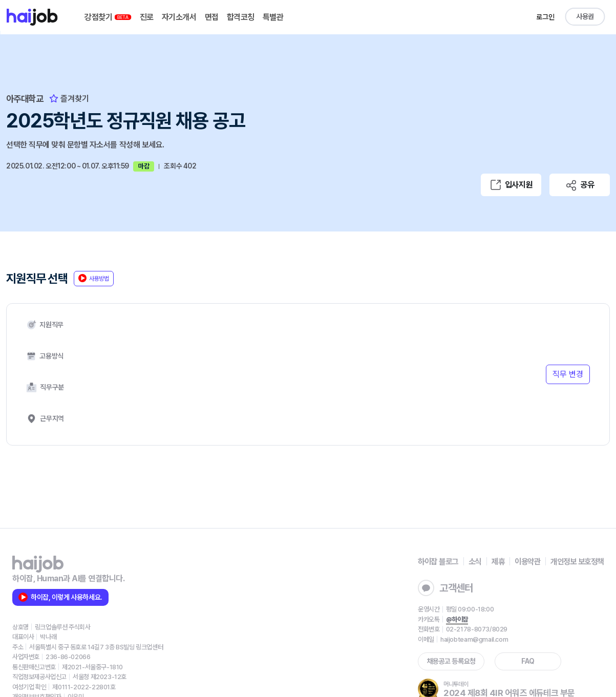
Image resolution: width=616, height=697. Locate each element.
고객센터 (434, 537)
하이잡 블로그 (428, 510)
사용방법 (97, 281)
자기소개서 (182, 17)
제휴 (491, 510)
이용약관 (522, 510)
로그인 (545, 17)
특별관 (275, 17)
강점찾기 (111, 17)
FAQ (517, 610)
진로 (149, 17)
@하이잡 (446, 569)
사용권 (585, 17)
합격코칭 (243, 17)
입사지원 (511, 183)
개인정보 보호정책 (575, 510)
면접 (214, 17)
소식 (467, 510)
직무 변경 (567, 348)
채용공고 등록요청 (440, 610)
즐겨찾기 (72, 99)
